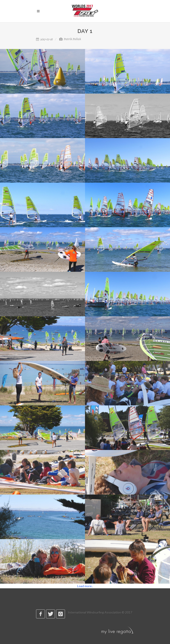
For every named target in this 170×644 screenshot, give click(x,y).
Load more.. (85, 586)
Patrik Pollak (70, 39)
